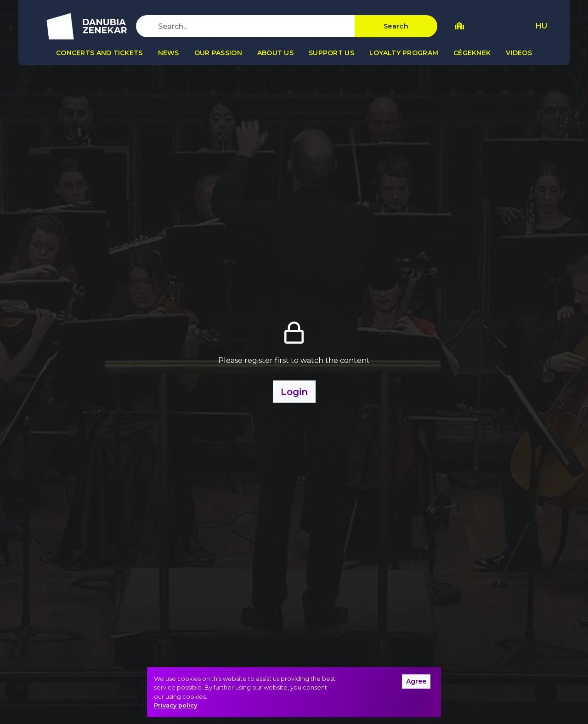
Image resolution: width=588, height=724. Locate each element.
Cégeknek (472, 53)
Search (396, 26)
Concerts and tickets (99, 53)
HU (541, 26)
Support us (331, 53)
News (169, 53)
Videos (519, 53)
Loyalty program (404, 53)
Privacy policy (175, 705)
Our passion (218, 53)
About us (275, 53)
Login (294, 392)
